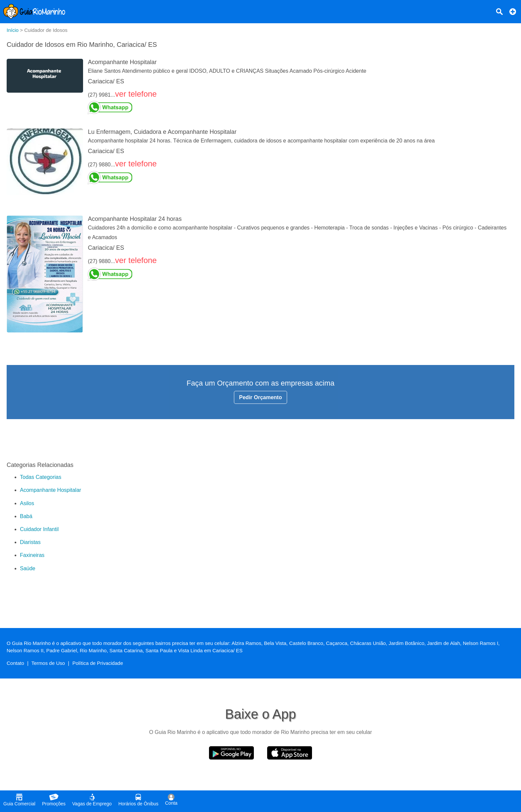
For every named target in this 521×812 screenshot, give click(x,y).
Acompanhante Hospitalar (51, 490)
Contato (15, 663)
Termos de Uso (48, 663)
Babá (26, 516)
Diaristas (30, 542)
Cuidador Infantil (39, 529)
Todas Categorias (41, 477)
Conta (171, 800)
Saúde (28, 568)
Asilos (27, 503)
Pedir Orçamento (261, 397)
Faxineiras (32, 555)
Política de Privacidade (98, 663)
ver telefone (136, 94)
